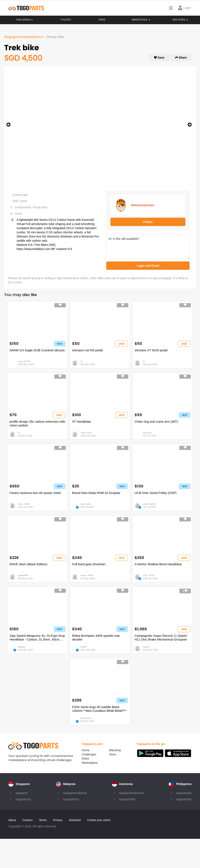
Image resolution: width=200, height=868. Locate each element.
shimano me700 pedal (87, 350)
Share (181, 58)
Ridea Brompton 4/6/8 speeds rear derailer (96, 637)
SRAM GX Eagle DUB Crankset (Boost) (37, 350)
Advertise (75, 820)
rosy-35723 (149, 575)
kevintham (86, 718)
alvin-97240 (24, 361)
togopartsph (184, 793)
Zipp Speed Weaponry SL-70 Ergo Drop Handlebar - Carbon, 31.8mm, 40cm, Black (37, 638)
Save (159, 58)
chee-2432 (86, 433)
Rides (102, 20)
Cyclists (66, 20)
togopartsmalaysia (75, 793)
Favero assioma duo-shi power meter (35, 493)
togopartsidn (127, 799)
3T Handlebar (82, 421)
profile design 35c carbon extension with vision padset (37, 423)
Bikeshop (115, 750)
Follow (148, 222)
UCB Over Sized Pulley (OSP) (156, 493)
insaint (146, 647)
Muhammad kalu (143, 205)
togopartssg (23, 799)
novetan (147, 433)
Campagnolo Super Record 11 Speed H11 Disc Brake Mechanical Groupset (161, 637)
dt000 (83, 647)
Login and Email (148, 266)
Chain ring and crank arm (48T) (156, 421)
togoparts (22, 793)
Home (86, 750)
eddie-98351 (149, 504)
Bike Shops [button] (180, 20)
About (12, 820)
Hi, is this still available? (148, 247)
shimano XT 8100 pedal (151, 350)
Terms (43, 820)
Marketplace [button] (141, 20)
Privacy (58, 820)
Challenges (24, 20)
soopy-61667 (87, 575)
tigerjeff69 (23, 575)
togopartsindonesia (131, 793)
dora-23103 (24, 504)
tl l (82, 361)
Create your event (99, 820)
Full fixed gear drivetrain (89, 564)
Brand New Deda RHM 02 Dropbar (96, 493)
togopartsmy (71, 799)
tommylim (86, 504)
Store (113, 754)
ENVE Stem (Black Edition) (28, 564)
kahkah (22, 647)
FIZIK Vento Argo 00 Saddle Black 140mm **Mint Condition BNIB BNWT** (99, 709)
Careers (27, 820)
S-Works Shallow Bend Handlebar (158, 564)
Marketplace (90, 763)
